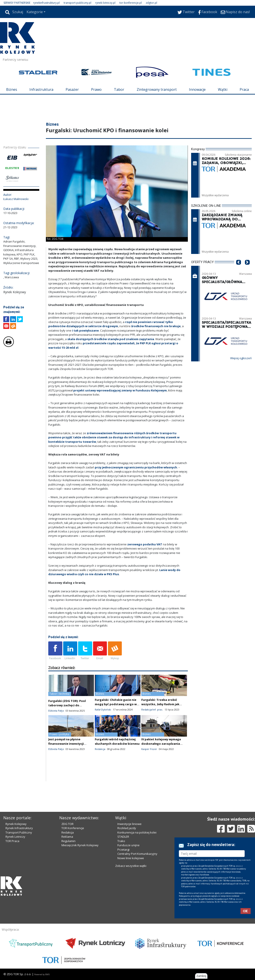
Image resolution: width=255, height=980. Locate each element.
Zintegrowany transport (157, 89)
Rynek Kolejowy (16, 824)
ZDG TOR (67, 824)
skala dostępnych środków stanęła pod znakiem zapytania (111, 339)
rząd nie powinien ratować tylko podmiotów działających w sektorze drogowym (111, 324)
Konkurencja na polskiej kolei (137, 832)
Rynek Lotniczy (15, 837)
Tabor (119, 89)
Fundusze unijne (128, 845)
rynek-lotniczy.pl (105, 3)
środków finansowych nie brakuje (156, 326)
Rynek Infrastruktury (19, 828)
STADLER (123, 837)
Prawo (96, 89)
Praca (244, 89)
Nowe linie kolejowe (131, 858)
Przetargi (123, 850)
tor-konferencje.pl (131, 3)
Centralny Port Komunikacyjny (137, 854)
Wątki (223, 89)
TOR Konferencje (73, 828)
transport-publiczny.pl (77, 3)
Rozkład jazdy (127, 828)
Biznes (12, 89)
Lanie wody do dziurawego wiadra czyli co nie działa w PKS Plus (114, 572)
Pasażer (72, 89)
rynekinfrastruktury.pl (46, 3)
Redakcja (68, 832)
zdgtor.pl (151, 3)
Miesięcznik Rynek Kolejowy (80, 845)
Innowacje (197, 89)
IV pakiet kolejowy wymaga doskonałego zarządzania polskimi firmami (161, 744)
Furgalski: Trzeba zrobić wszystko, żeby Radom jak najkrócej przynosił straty (160, 704)
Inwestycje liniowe (129, 824)
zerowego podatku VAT (145, 544)
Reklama (67, 837)
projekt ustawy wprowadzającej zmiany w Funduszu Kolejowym (120, 390)
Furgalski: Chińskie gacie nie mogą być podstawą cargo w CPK (116, 704)
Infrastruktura (41, 89)
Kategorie (35, 12)
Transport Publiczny (19, 832)
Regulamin (68, 841)
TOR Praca (12, 841)
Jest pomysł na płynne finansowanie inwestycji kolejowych (66, 744)
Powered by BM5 (42, 974)
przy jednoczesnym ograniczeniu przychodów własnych (136, 467)
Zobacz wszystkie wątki (131, 866)
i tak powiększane (85, 330)
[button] (239, 269)
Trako (121, 841)
